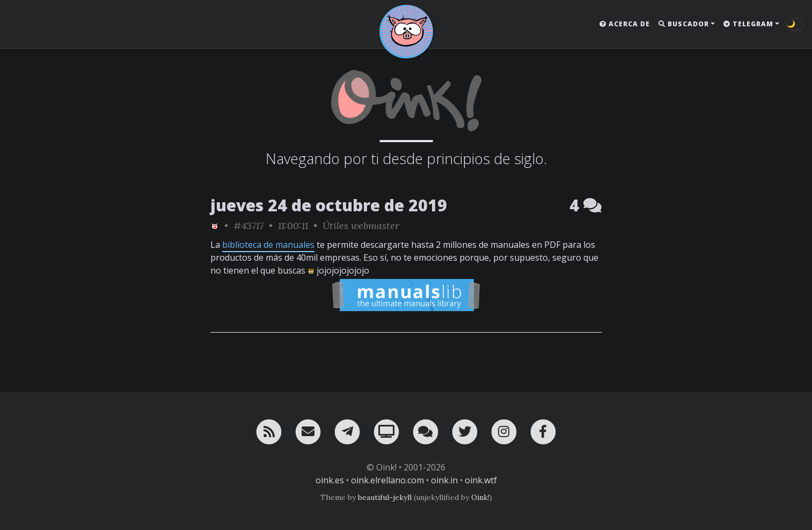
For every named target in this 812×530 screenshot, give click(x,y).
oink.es (330, 480)
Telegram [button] (748, 24)
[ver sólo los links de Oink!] (215, 226)
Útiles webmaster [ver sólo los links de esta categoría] (361, 226)
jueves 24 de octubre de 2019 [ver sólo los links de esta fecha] (329, 205)
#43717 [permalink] (248, 226)
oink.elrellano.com (387, 480)
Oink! (480, 497)
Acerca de (625, 24)
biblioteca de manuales (268, 245)
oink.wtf (481, 480)
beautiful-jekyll (385, 497)
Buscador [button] (684, 24)
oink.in (444, 480)
